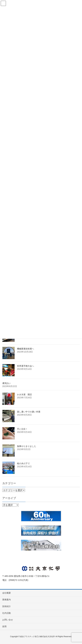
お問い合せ (8, 620)
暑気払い (7, 383)
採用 (4, 626)
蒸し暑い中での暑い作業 (29, 412)
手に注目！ (22, 429)
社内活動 (7, 613)
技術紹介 (7, 606)
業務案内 (7, 600)
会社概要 (7, 593)
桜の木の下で (23, 463)
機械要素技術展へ (26, 349)
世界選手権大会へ (26, 366)
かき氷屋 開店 (24, 394)
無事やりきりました (27, 446)
